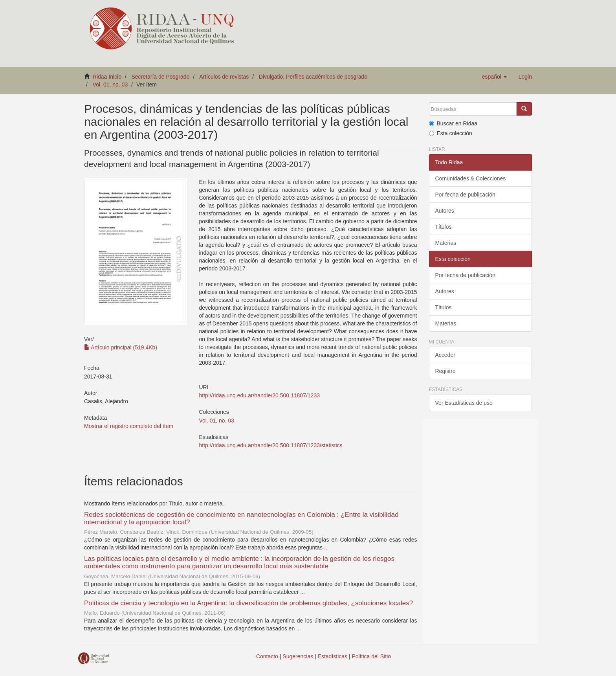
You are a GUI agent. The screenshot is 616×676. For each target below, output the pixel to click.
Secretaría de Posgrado (161, 77)
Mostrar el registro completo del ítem (129, 426)
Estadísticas (333, 656)
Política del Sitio (372, 656)
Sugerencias (298, 656)
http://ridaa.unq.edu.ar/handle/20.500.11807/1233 (259, 395)
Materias (446, 243)
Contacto (267, 656)
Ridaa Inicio (107, 77)
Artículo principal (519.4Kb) (121, 347)
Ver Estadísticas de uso (464, 403)
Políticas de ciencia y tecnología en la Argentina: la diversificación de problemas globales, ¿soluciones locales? (248, 603)
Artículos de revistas (224, 77)
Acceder (445, 355)
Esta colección (451, 133)
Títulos (444, 227)
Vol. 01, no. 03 (110, 84)
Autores (445, 211)
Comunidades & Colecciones (471, 178)
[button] (494, 77)
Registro (445, 371)
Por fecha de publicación (465, 195)
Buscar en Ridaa (453, 123)
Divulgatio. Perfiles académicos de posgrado (313, 77)
